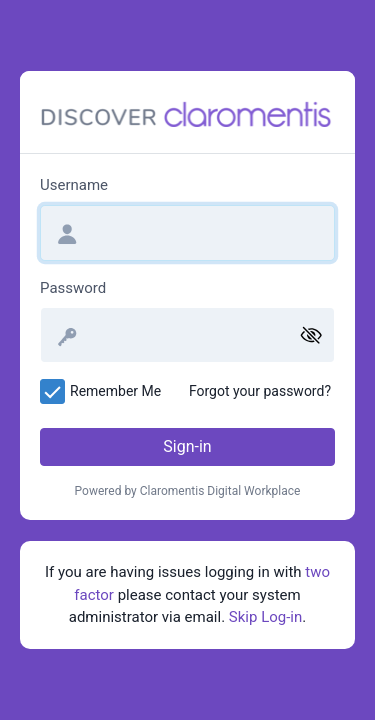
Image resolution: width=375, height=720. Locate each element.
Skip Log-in (265, 617)
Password (73, 288)
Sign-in (187, 446)
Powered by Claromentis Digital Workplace (188, 491)
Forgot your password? (260, 391)
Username (74, 185)
